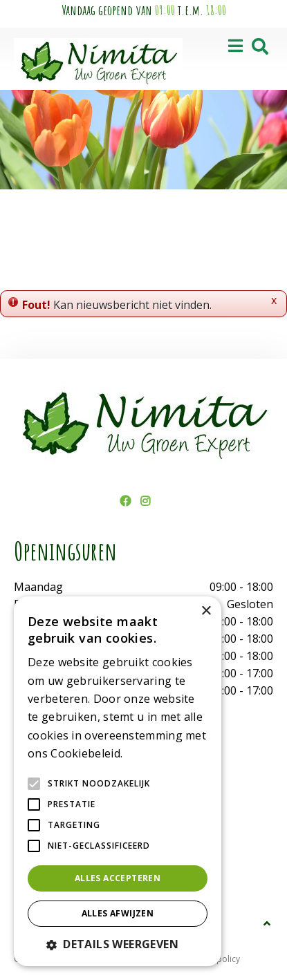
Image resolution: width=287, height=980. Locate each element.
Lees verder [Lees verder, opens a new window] (149, 754)
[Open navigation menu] (235, 47)
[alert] (118, 781)
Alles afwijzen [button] (118, 913)
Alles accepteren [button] (118, 878)
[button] (118, 944)
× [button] (206, 611)
